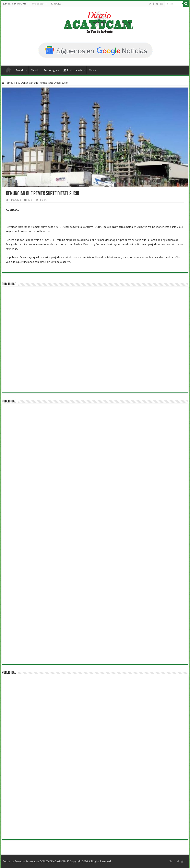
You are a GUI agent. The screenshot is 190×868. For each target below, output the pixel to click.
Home (7, 83)
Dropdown (38, 4)
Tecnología (50, 70)
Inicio (8, 70)
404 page (56, 4)
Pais (16, 83)
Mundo (20, 70)
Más (91, 70)
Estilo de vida (73, 70)
